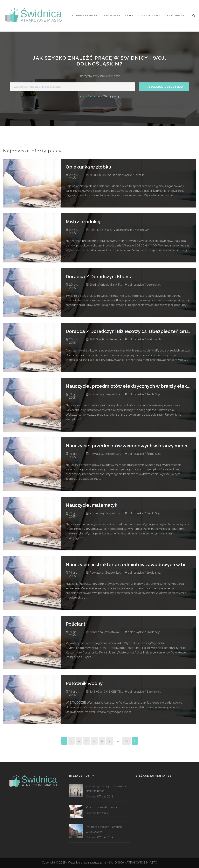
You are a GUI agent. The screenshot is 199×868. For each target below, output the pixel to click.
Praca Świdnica (90, 96)
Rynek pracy (175, 16)
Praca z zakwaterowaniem (104, 807)
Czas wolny (111, 16)
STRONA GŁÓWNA (85, 16)
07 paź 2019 (105, 796)
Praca (129, 16)
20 (126, 741)
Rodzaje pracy (149, 16)
